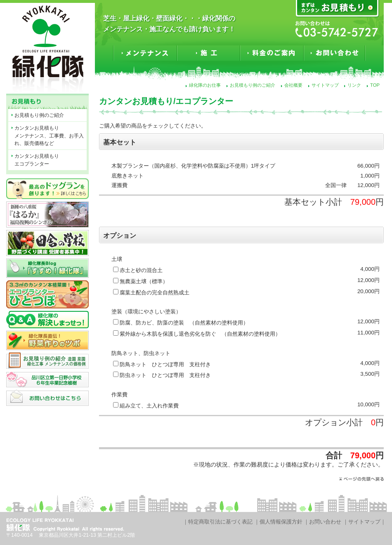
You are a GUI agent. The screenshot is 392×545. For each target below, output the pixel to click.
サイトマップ (325, 85)
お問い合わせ (325, 522)
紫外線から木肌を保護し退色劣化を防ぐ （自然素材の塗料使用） (200, 334)
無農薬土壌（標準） (144, 281)
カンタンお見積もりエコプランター (37, 160)
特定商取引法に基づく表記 (220, 522)
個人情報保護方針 (281, 522)
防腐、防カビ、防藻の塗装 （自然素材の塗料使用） (184, 323)
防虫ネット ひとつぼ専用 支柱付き (165, 375)
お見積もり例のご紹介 (253, 85)
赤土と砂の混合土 (141, 270)
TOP (375, 85)
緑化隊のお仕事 (205, 85)
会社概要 (293, 85)
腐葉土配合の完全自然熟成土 (155, 293)
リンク (354, 85)
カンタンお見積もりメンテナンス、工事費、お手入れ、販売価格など (49, 136)
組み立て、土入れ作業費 (149, 406)
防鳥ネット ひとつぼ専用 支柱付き (165, 364)
